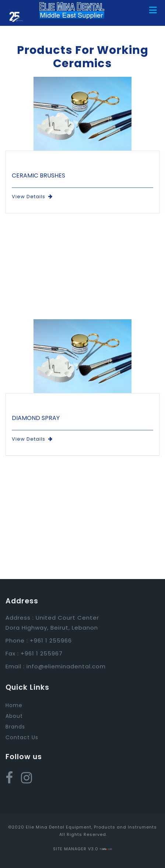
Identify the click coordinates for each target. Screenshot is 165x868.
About (14, 716)
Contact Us (22, 737)
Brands (15, 727)
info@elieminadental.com (66, 666)
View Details (32, 197)
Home (14, 705)
